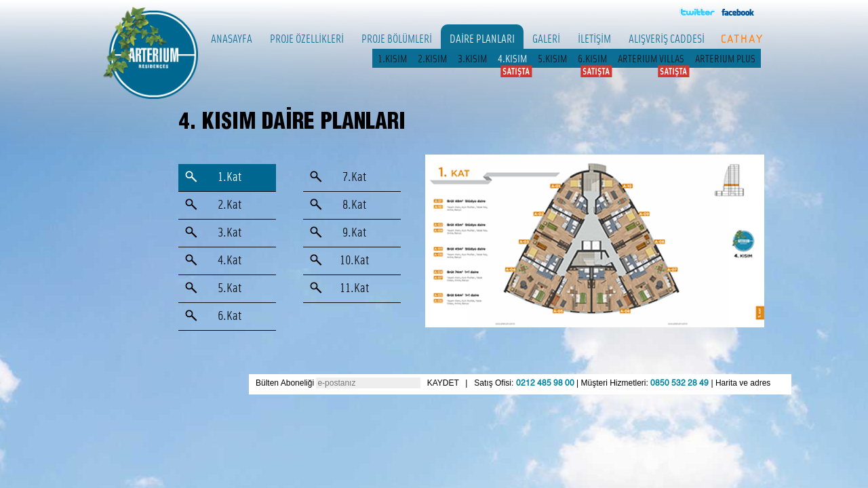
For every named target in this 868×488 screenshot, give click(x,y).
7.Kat (354, 177)
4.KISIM (512, 58)
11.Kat (354, 288)
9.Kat (354, 233)
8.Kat (354, 205)
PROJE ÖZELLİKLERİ (307, 38)
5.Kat (230, 288)
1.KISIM (392, 58)
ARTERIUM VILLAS (651, 58)
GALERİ (546, 38)
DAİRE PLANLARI (482, 38)
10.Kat (354, 261)
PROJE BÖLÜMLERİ (397, 38)
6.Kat (230, 316)
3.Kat (230, 233)
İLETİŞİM (594, 38)
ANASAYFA (232, 38)
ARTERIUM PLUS (725, 58)
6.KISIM (592, 58)
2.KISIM (432, 58)
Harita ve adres (743, 383)
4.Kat (230, 261)
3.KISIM (472, 58)
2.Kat (230, 205)
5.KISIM (552, 58)
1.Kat (230, 177)
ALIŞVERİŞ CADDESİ (667, 38)
